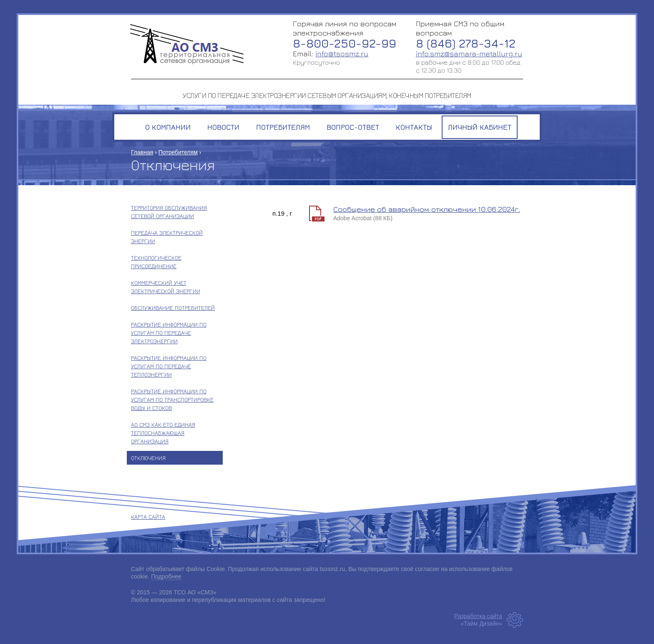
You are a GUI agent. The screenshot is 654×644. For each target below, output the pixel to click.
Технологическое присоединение (156, 262)
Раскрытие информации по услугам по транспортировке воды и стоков (172, 399)
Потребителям (178, 152)
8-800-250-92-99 (345, 43)
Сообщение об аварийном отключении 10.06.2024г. (427, 209)
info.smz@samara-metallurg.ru (469, 54)
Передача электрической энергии (167, 237)
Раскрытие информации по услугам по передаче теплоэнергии (169, 366)
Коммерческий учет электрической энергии (166, 287)
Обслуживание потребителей (173, 308)
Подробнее (166, 576)
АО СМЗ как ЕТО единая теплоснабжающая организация (163, 433)
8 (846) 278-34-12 (466, 43)
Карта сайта (148, 517)
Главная (142, 152)
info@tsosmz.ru (342, 54)
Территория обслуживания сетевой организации (169, 212)
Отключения (148, 458)
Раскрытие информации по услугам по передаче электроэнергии (169, 333)
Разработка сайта (478, 616)
